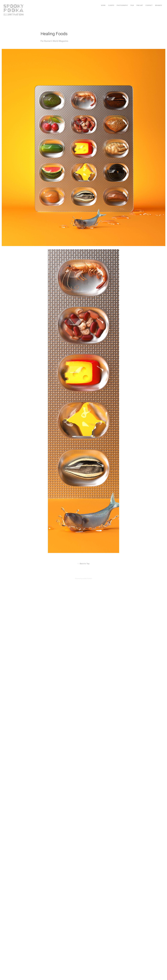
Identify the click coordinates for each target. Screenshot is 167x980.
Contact (149, 5)
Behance (159, 5)
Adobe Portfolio (87, 578)
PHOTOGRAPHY (122, 5)
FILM (132, 5)
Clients (111, 5)
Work (103, 5)
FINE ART (140, 5)
